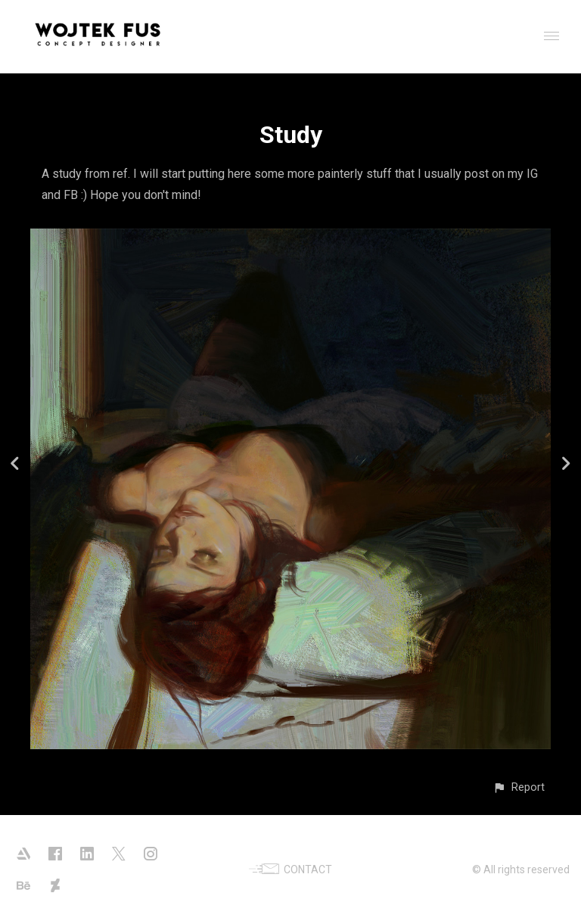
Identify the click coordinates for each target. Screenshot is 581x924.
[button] (519, 787)
